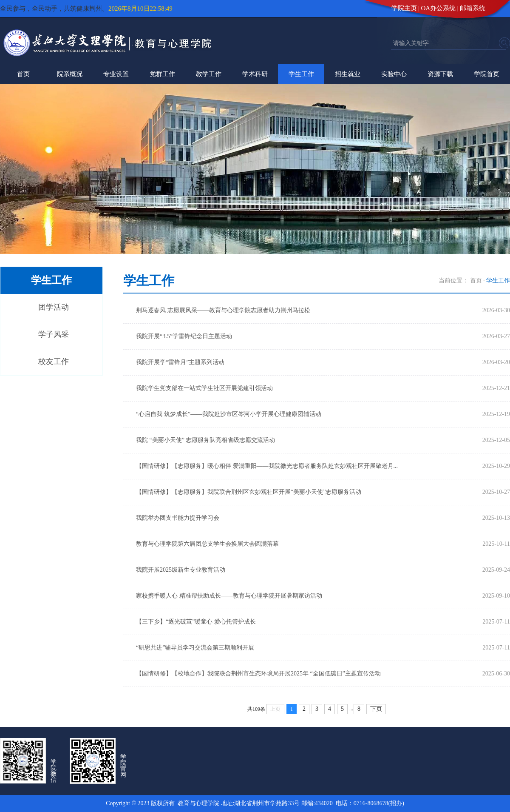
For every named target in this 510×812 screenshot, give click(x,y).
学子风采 (54, 334)
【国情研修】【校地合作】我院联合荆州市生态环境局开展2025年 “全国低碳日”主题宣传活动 (258, 674)
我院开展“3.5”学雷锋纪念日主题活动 (184, 336)
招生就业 (348, 74)
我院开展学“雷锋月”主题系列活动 (180, 362)
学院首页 (487, 74)
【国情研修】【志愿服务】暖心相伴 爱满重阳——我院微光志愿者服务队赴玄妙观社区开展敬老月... (267, 466)
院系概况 (70, 74)
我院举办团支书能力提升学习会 (178, 518)
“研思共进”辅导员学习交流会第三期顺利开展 (195, 648)
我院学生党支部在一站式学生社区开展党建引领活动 (204, 388)
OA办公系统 (439, 8)
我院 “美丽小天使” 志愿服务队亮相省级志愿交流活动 (205, 440)
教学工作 (209, 74)
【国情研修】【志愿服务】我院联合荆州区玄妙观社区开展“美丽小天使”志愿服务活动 (249, 492)
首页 (23, 74)
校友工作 (54, 362)
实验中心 (394, 74)
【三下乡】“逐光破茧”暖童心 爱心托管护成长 (196, 622)
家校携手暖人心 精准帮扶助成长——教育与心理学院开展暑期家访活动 (229, 596)
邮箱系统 (473, 8)
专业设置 (116, 74)
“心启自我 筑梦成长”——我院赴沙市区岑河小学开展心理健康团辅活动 (229, 414)
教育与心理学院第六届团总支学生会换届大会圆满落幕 (207, 544)
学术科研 (255, 74)
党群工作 (162, 74)
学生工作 (301, 74)
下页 (376, 709)
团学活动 (54, 307)
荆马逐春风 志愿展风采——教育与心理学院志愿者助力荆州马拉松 (223, 310)
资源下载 (440, 74)
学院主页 (404, 8)
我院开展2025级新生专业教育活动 (181, 570)
